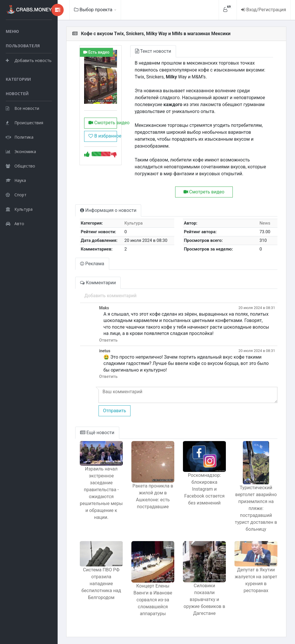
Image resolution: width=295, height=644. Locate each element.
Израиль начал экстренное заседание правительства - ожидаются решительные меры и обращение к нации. (101, 493)
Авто (15, 224)
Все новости (22, 108)
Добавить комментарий (110, 296)
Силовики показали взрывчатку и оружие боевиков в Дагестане (204, 599)
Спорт (16, 195)
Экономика (21, 151)
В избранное (103, 136)
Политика (20, 137)
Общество (20, 166)
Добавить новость (29, 60)
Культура (19, 209)
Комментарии (98, 283)
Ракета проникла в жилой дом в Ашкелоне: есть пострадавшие (153, 496)
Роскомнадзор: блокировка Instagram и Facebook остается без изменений (205, 489)
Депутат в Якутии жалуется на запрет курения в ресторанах (256, 580)
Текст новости (153, 51)
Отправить (114, 411)
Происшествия (24, 123)
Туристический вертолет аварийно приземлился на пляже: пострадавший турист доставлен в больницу (256, 508)
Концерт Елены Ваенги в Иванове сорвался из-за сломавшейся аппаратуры (153, 600)
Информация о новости (108, 210)
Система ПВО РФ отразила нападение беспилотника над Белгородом (101, 584)
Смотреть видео (103, 123)
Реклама (92, 264)
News (265, 223)
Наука (16, 180)
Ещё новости (97, 433)
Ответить (108, 340)
